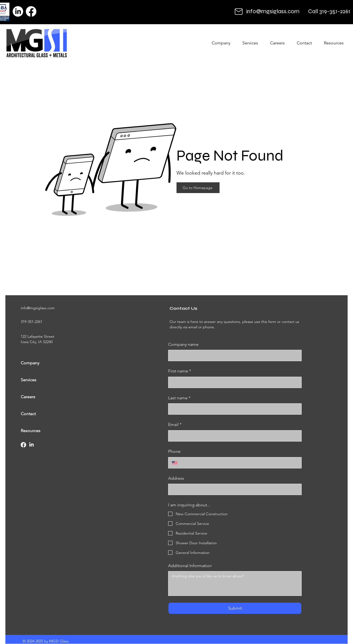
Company (30, 363)
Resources (31, 431)
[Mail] (239, 12)
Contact (28, 414)
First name (180, 371)
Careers (28, 397)
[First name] (233, 382)
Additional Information (190, 566)
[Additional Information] (235, 583)
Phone (174, 451)
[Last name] (233, 409)
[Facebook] (31, 11)
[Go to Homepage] (198, 188)
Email (175, 425)
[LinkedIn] (18, 11)
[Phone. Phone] (240, 463)
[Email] (233, 436)
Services (29, 380)
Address (176, 478)
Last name (179, 398)
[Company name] (233, 355)
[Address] (233, 489)
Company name (183, 344)
